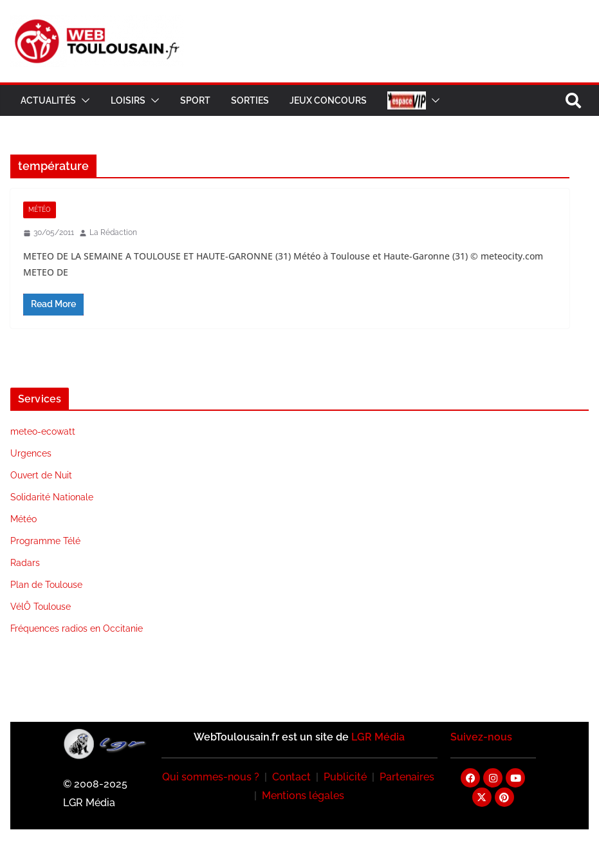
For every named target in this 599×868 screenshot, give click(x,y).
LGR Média (378, 737)
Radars (25, 563)
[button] (83, 100)
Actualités (48, 100)
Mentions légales (303, 796)
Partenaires (407, 777)
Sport (195, 100)
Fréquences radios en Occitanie (77, 628)
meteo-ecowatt (43, 431)
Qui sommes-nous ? (211, 777)
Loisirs (128, 100)
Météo (40, 210)
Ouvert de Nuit (41, 475)
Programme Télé (45, 541)
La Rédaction (113, 232)
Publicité (345, 777)
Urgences (31, 453)
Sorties (250, 100)
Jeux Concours (328, 100)
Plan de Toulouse (46, 585)
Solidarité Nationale (52, 497)
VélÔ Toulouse (41, 607)
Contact (291, 777)
